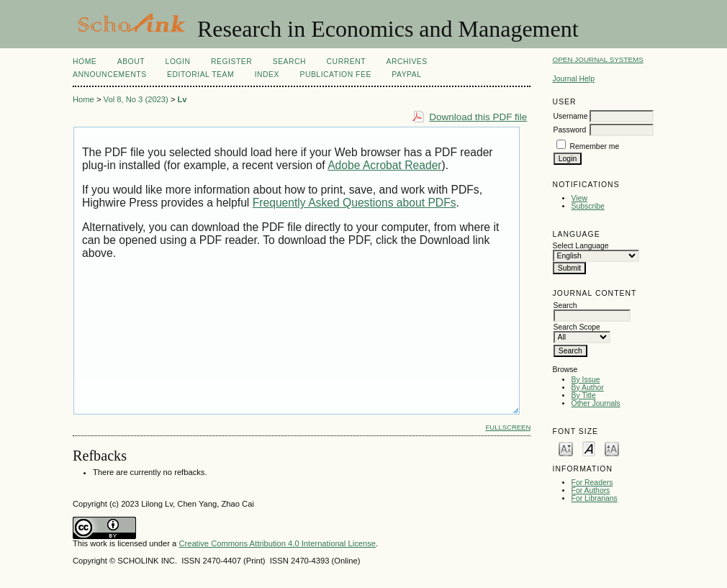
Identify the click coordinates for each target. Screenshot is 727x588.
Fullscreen (508, 427)
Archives (406, 62)
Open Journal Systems (598, 59)
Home (85, 62)
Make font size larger (612, 448)
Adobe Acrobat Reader (384, 165)
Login (178, 62)
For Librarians (595, 498)
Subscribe (588, 206)
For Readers (592, 483)
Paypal (406, 74)
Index (267, 74)
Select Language (581, 246)
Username (571, 116)
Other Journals (596, 403)
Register (231, 62)
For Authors (591, 490)
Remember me (595, 146)
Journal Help (574, 79)
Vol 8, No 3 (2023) (136, 99)
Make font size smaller (566, 448)
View (579, 198)
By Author (588, 388)
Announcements (110, 74)
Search (289, 62)
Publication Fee (335, 74)
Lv (182, 99)
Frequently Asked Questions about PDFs (355, 203)
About (131, 62)
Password (570, 130)
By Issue (586, 380)
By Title (584, 395)
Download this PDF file (478, 117)
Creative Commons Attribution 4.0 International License (277, 543)
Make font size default (589, 448)
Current (346, 62)
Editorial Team (200, 74)
